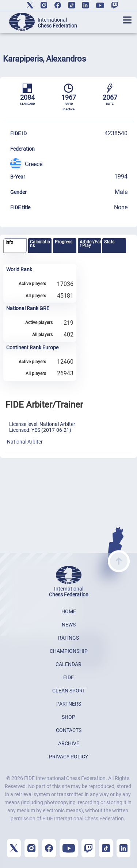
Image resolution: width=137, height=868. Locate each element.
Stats (109, 242)
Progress (64, 242)
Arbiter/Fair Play (90, 244)
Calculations (40, 244)
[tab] (15, 246)
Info (9, 242)
